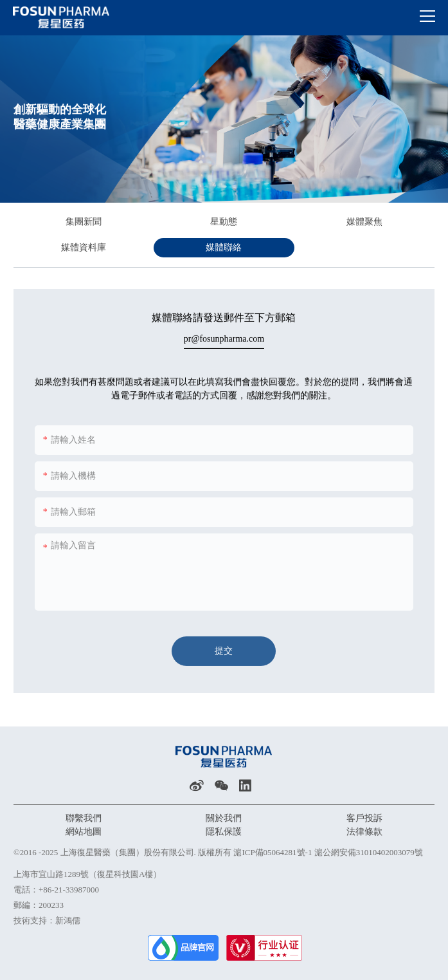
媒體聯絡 (224, 247)
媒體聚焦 (364, 222)
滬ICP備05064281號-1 (273, 852)
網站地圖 (84, 832)
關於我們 (224, 818)
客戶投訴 (364, 818)
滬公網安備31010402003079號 (369, 852)
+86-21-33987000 (69, 890)
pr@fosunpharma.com (224, 337)
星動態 (224, 222)
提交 (224, 654)
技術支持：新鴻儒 (47, 920)
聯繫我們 (84, 818)
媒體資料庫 (84, 247)
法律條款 (364, 832)
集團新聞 (84, 222)
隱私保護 (224, 832)
